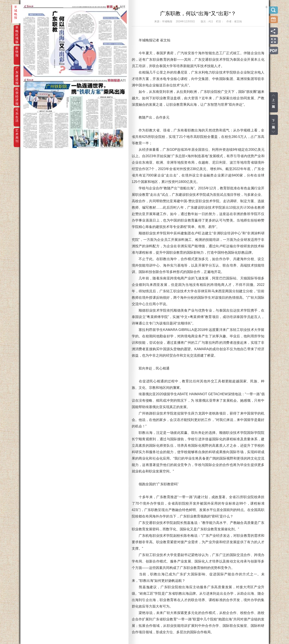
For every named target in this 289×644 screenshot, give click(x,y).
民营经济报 (17, 92)
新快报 (17, 51)
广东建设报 (17, 72)
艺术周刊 (17, 133)
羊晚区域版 (17, 30)
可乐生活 (17, 113)
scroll (267, 7)
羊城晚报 (16, 10)
